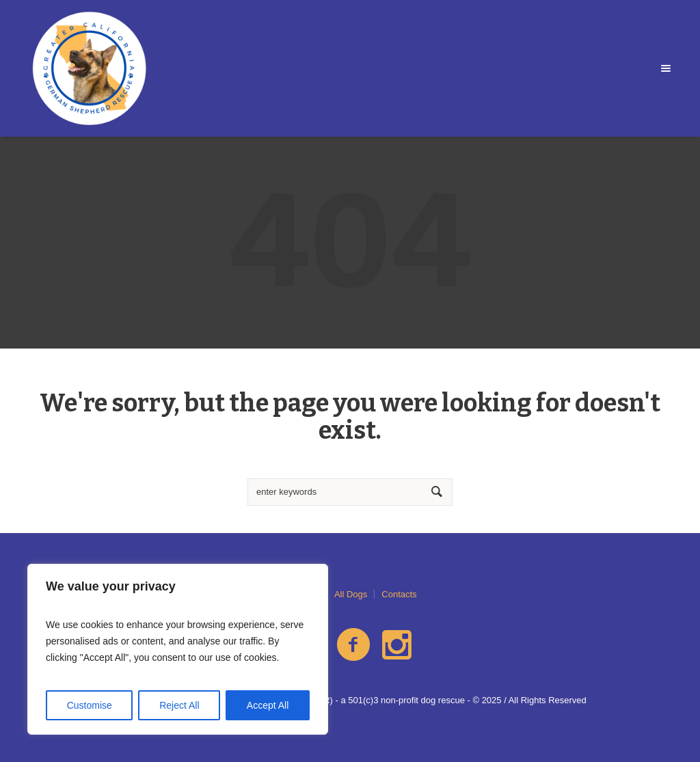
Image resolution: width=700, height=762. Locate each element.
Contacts (399, 594)
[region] (178, 649)
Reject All (179, 705)
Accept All (268, 705)
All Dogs (351, 594)
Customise (90, 705)
